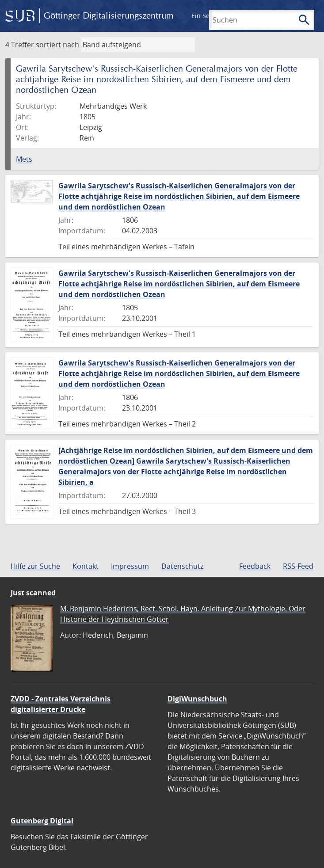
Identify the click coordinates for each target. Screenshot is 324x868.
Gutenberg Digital (42, 821)
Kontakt (86, 566)
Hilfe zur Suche (35, 566)
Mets (24, 159)
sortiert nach (57, 45)
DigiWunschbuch (197, 699)
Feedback (255, 566)
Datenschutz (182, 566)
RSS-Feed (298, 566)
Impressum (130, 566)
